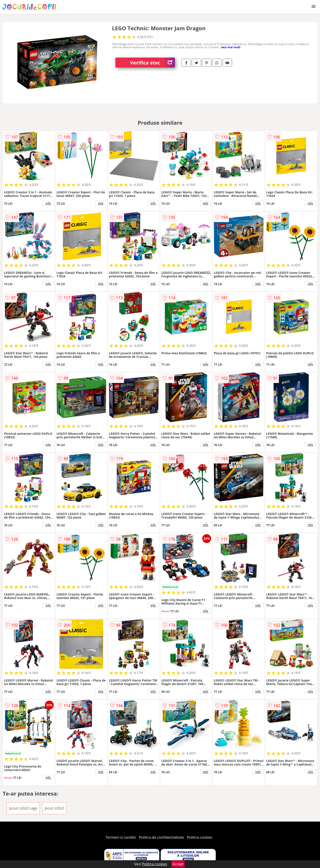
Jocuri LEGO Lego (23, 808)
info (48, 203)
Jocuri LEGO (54, 808)
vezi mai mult (231, 47)
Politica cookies (200, 837)
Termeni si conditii (121, 837)
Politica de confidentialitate (162, 837)
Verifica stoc (153, 63)
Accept (178, 864)
